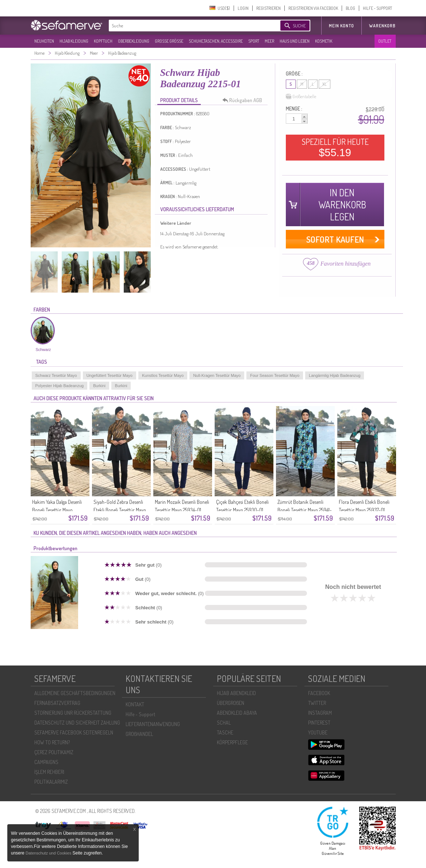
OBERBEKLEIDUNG (134, 41)
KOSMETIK (324, 41)
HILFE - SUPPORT (377, 8)
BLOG (350, 8)
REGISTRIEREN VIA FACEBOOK (313, 8)
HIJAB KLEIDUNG (74, 41)
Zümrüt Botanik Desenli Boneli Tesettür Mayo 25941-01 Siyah (305, 510)
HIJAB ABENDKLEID (236, 693)
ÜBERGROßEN (231, 703)
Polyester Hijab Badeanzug (60, 386)
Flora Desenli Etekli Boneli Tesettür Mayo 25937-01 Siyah (364, 510)
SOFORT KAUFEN (335, 239)
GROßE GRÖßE (169, 41)
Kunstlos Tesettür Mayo (163, 375)
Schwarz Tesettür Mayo (56, 375)
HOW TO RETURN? (52, 742)
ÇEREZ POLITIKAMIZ (54, 752)
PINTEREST (319, 723)
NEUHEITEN (44, 41)
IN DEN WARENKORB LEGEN (342, 205)
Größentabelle (301, 97)
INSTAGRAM (320, 713)
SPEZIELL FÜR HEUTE (335, 147)
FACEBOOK (319, 693)
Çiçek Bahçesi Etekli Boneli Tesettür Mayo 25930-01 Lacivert (242, 510)
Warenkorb (382, 26)
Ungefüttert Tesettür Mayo (110, 375)
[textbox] (188, 26)
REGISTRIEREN (268, 8)
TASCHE (225, 732)
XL (325, 84)
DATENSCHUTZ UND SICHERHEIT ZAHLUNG (77, 723)
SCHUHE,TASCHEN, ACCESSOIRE (216, 41)
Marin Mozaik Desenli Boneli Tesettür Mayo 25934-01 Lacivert (182, 510)
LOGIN (243, 8)
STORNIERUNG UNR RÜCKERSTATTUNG (73, 713)
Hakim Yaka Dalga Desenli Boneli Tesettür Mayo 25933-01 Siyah (57, 510)
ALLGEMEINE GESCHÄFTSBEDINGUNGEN (75, 693)
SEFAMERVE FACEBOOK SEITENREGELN (74, 732)
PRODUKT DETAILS (179, 100)
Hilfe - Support (140, 714)
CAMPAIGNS (46, 762)
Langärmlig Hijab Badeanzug (335, 375)
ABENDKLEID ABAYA (237, 713)
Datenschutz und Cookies (49, 853)
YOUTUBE (318, 732)
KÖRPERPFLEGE (232, 742)
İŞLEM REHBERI (49, 772)
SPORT (254, 41)
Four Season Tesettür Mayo (275, 375)
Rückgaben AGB (244, 100)
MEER (269, 41)
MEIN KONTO (341, 26)
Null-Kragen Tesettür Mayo (217, 375)
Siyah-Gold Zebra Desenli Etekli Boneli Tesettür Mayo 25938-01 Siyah (120, 510)
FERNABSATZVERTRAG (57, 703)
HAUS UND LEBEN (295, 41)
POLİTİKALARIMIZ (51, 782)
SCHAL (224, 723)
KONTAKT (135, 704)
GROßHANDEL (139, 734)
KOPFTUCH (103, 41)
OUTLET (385, 41)
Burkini (99, 386)
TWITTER (317, 703)
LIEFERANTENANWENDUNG (153, 724)
